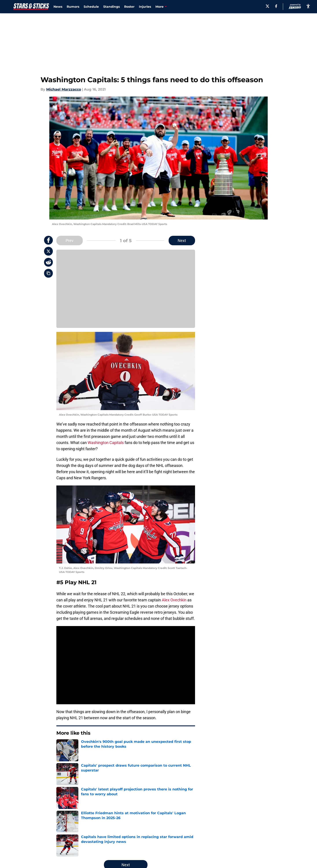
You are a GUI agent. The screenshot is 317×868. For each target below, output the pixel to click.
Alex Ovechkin (174, 600)
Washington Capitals (106, 443)
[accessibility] (308, 6)
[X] (267, 6)
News (58, 7)
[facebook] (276, 6)
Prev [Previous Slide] (70, 241)
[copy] (48, 273)
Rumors (73, 7)
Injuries (145, 7)
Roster (129, 7)
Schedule (91, 7)
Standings (112, 7)
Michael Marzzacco (64, 89)
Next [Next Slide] (182, 241)
